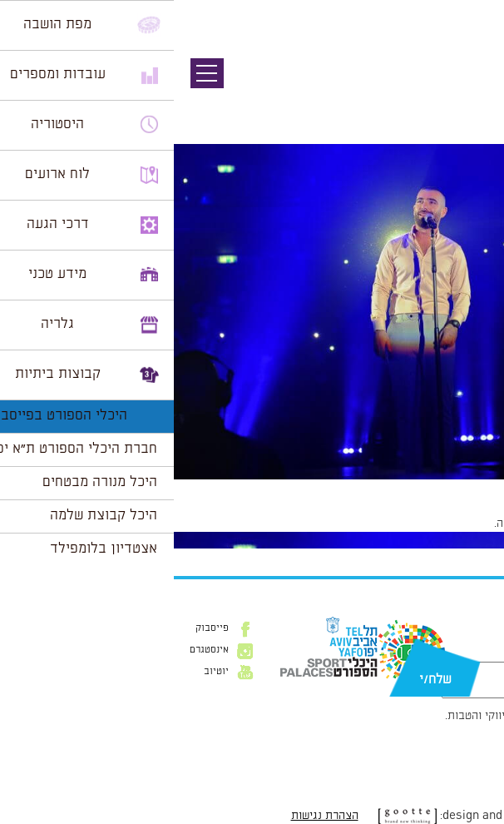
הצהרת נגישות (151, 816)
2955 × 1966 (394, 488)
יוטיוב (42, 672)
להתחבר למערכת (449, 524)
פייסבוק (38, 628)
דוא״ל (477, 653)
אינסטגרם (35, 650)
